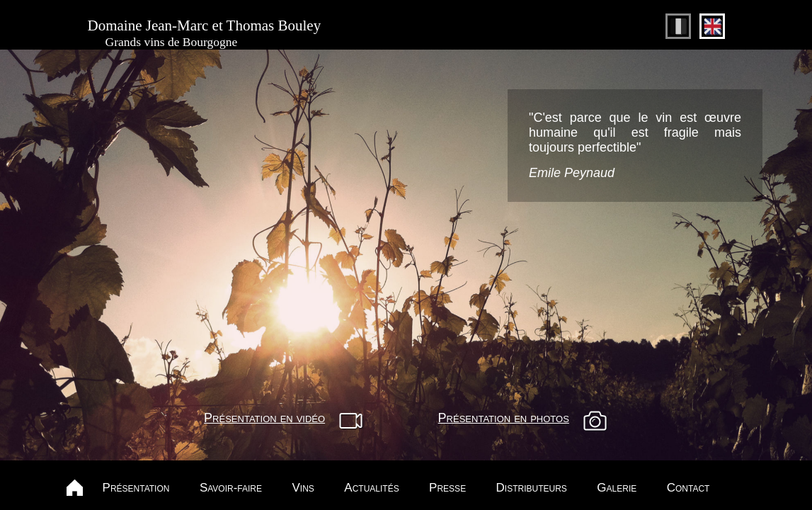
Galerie (617, 488)
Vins (303, 488)
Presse (447, 488)
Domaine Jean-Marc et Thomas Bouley (205, 33)
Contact (688, 488)
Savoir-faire (231, 488)
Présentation (136, 488)
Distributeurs (532, 488)
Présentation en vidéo (264, 418)
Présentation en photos (504, 418)
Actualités (371, 488)
